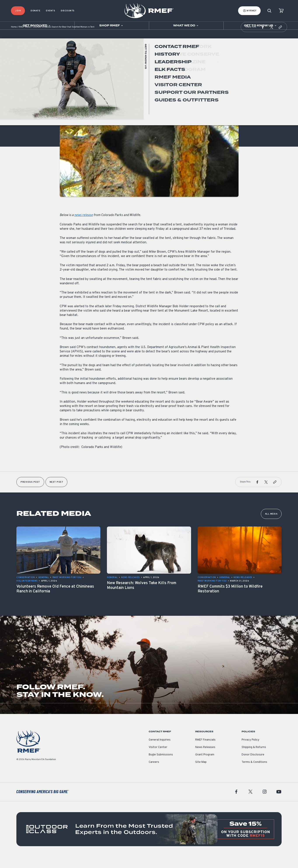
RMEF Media (25, 38)
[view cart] (281, 11)
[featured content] (149, 840)
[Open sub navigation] (37, 26)
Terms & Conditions (254, 773)
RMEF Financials (205, 751)
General (65, 95)
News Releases (205, 758)
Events (51, 11)
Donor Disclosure (253, 766)
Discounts (68, 11)
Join (18, 11)
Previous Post (30, 493)
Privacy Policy (250, 751)
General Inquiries (160, 751)
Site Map (201, 773)
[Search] (269, 11)
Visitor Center (158, 758)
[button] (263, 38)
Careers (154, 773)
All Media (271, 525)
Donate (35, 11)
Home (14, 38)
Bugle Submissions (161, 766)
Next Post (57, 493)
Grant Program (205, 766)
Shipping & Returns (254, 758)
